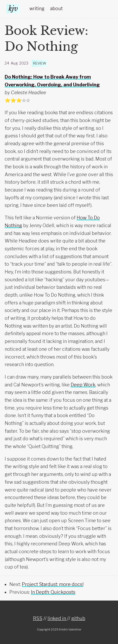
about (56, 8)
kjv (13, 9)
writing (37, 8)
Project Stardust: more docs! (53, 584)
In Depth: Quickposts (53, 592)
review (40, 63)
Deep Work (83, 385)
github (78, 618)
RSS (38, 618)
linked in (57, 618)
